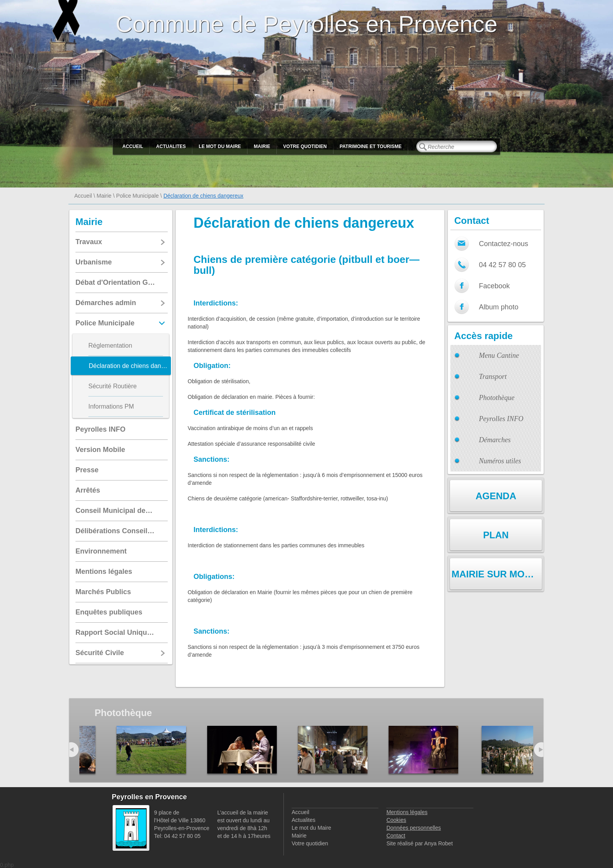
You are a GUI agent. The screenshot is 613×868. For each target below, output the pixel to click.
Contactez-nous (504, 244)
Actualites (171, 146)
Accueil (133, 146)
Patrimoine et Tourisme (371, 146)
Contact (396, 836)
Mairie (262, 146)
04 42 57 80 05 (502, 265)
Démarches (495, 440)
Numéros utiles (500, 461)
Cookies (396, 820)
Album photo (499, 307)
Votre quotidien (305, 146)
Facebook (494, 286)
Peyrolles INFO (501, 419)
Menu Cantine (499, 355)
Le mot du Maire (220, 146)
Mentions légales (407, 812)
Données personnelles (413, 828)
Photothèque (497, 398)
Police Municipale (137, 196)
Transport (493, 377)
